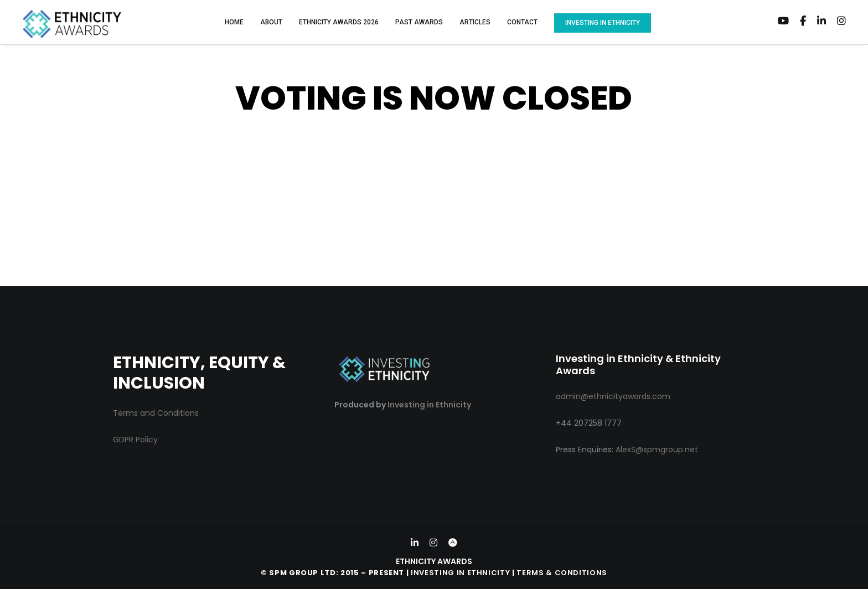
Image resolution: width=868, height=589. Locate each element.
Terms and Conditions (156, 413)
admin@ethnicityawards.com (613, 396)
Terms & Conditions (562, 573)
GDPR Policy (135, 440)
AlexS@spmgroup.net (657, 449)
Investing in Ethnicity (429, 405)
